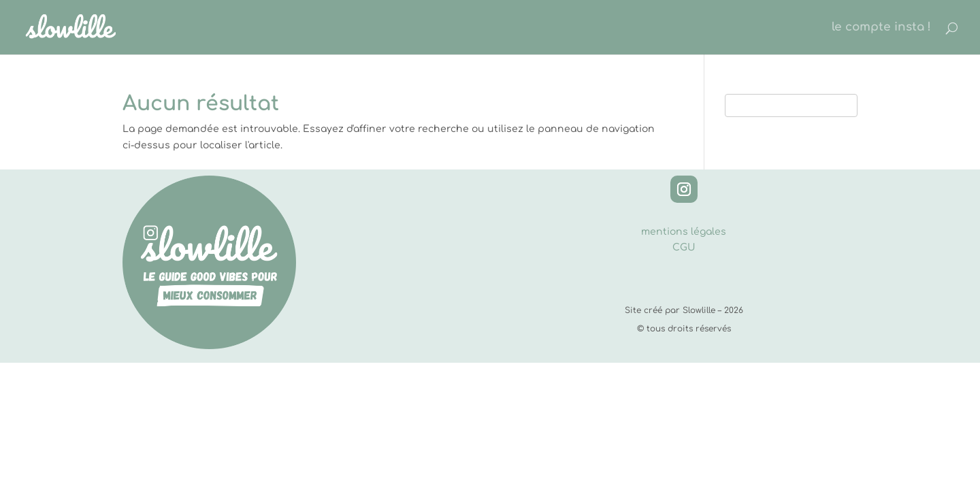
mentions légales (684, 232)
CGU (684, 247)
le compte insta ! (881, 28)
